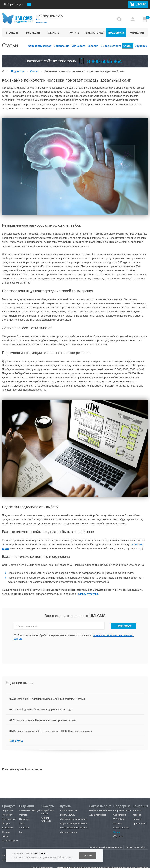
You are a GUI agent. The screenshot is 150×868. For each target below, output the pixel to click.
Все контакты (41, 21)
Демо (141, 4)
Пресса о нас (139, 823)
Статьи (128, 46)
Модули (6, 823)
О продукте (8, 810)
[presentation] (75, 652)
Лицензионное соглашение (74, 819)
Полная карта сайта (135, 847)
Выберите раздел (18, 4)
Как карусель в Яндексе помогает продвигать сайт (46, 720)
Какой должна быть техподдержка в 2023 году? (45, 710)
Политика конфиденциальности (106, 847)
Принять (88, 856)
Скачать (54, 32)
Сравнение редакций (30, 810)
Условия (93, 46)
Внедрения (7, 828)
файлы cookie (39, 853)
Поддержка (116, 32)
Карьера (137, 815)
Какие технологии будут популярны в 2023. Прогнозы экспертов (54, 731)
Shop (22, 823)
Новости (137, 819)
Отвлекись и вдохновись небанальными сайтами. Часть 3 (51, 699)
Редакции (33, 32)
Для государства (68, 832)
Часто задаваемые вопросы (74, 828)
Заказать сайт (96, 32)
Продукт (12, 32)
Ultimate (23, 815)
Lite (21, 832)
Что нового (7, 815)
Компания (137, 32)
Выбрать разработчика (101, 810)
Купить (74, 32)
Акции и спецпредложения (73, 823)
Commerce (24, 819)
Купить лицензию (69, 810)
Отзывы (6, 832)
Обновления (61, 46)
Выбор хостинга (111, 46)
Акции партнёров (98, 815)
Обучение (141, 46)
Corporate (24, 828)
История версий (10, 841)
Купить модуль (67, 815)
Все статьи (17, 741)
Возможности (9, 819)
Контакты (137, 810)
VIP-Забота (79, 46)
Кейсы (5, 836)
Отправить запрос (40, 46)
